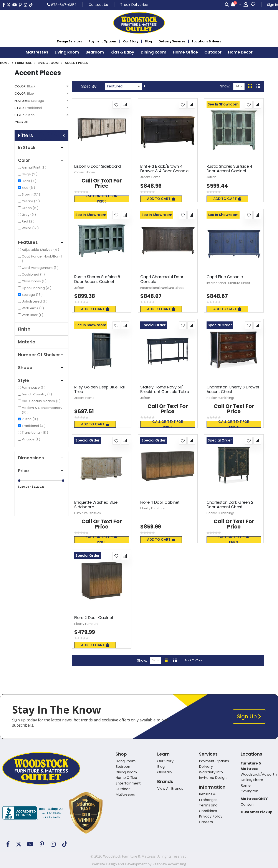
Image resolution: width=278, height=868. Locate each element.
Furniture (23, 63)
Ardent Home (150, 177)
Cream (31, 201)
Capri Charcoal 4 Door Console (162, 279)
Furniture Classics (88, 513)
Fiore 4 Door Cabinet (160, 502)
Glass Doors (35, 281)
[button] (116, 105)
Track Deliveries (134, 5)
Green (31, 208)
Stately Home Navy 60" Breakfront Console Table (165, 389)
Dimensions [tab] (41, 458)
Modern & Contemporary (42, 410)
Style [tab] (41, 380)
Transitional (36, 432)
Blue (29, 188)
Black (30, 181)
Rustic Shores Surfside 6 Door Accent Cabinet (97, 279)
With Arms (33, 308)
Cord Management (41, 268)
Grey (29, 215)
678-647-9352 (62, 5)
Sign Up (249, 717)
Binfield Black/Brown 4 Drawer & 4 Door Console (164, 169)
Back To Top (193, 660)
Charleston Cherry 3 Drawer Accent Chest (233, 389)
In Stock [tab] (41, 147)
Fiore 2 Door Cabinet (94, 618)
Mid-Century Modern (42, 401)
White (31, 228)
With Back (33, 315)
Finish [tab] (41, 329)
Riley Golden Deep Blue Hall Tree (100, 389)
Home (5, 63)
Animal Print (35, 167)
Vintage (32, 439)
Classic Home (85, 172)
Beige (30, 174)
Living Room (48, 63)
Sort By (89, 86)
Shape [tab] (41, 368)
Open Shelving (37, 288)
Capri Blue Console (225, 277)
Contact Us (98, 5)
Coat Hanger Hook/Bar (42, 259)
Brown (31, 194)
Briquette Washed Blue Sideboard (96, 505)
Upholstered (35, 301)
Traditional (34, 426)
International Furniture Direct (162, 288)
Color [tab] (41, 160)
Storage (33, 295)
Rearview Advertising (169, 864)
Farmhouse (34, 387)
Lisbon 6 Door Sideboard (98, 166)
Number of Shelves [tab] (41, 355)
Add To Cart (161, 199)
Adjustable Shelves (41, 250)
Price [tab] (41, 471)
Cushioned (34, 274)
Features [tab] (41, 242)
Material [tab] (41, 342)
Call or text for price (102, 199)
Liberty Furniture (152, 508)
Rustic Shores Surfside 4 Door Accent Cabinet (230, 169)
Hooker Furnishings (221, 398)
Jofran (211, 177)
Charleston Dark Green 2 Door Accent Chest (230, 505)
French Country (37, 394)
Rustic (31, 419)
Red (29, 221)
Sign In (273, 5)
